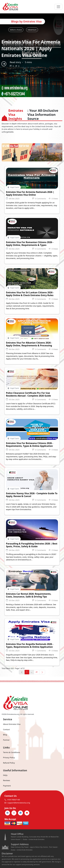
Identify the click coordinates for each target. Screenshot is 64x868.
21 (37, 672)
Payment (7, 786)
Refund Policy (9, 763)
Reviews (7, 780)
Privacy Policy (9, 757)
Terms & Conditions (12, 752)
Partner (6, 740)
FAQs (5, 775)
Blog (5, 735)
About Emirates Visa (12, 724)
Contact (6, 729)
